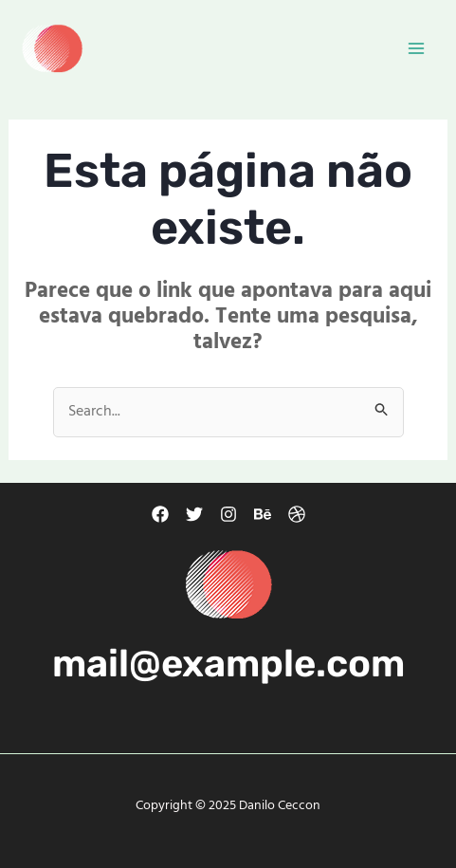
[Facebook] (160, 514)
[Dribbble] (297, 514)
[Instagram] (228, 514)
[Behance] (263, 514)
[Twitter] (194, 514)
